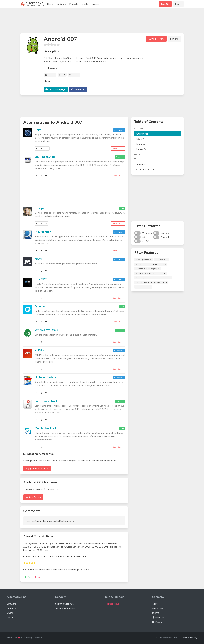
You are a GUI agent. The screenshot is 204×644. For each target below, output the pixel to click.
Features (140, 144)
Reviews (140, 139)
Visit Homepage (57, 89)
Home (50, 4)
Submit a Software (64, 604)
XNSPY (39, 350)
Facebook (80, 89)
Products (74, 4)
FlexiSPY (41, 279)
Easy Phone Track (46, 401)
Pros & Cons (142, 149)
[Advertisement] (102, 22)
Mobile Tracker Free (48, 428)
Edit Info (174, 39)
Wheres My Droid (46, 330)
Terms (184, 638)
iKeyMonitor (43, 232)
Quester (40, 306)
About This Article (145, 169)
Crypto (85, 4)
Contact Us (158, 608)
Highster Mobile (45, 377)
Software (61, 4)
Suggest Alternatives (66, 608)
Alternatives (142, 134)
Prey (38, 130)
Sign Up (165, 4)
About (155, 604)
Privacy (194, 638)
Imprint (156, 613)
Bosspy (39, 208)
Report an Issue (111, 604)
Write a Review (156, 39)
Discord (95, 4)
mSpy (38, 259)
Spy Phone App (45, 157)
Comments (141, 164)
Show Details (118, 149)
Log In (178, 4)
